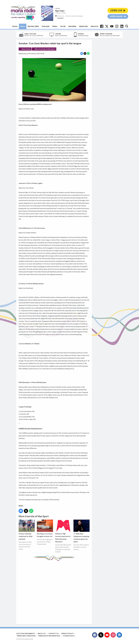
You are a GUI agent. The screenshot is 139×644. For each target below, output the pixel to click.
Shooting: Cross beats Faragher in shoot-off (45, 528)
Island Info (83, 26)
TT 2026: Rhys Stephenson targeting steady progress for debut (81, 531)
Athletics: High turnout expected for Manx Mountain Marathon (63, 531)
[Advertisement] (55, 591)
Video (55, 26)
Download (60, 18)
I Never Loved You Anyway (74, 16)
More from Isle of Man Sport (45, 49)
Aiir (32, 639)
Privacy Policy (68, 633)
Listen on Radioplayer (61, 36)
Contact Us (53, 633)
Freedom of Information (49, 636)
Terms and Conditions (26, 636)
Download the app (83, 36)
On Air (63, 26)
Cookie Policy (69, 636)
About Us (95, 26)
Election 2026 (33, 26)
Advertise (72, 26)
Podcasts (46, 26)
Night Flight (60, 11)
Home (15, 26)
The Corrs (61, 16)
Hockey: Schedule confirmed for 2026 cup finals (27, 530)
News (23, 26)
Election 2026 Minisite (26, 633)
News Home (26, 49)
